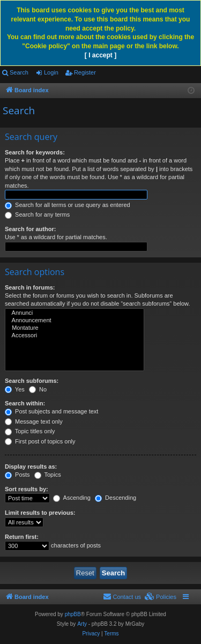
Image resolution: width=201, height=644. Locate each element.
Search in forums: (30, 287)
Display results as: (31, 467)
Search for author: (30, 229)
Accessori (75, 336)
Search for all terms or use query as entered (68, 205)
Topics (48, 475)
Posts (17, 475)
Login (51, 72)
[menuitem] (161, 597)
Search (19, 72)
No (38, 389)
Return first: (22, 537)
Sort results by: (27, 489)
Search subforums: (32, 381)
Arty (82, 624)
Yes (15, 389)
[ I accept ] (100, 55)
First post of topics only (40, 441)
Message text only (34, 421)
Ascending (72, 498)
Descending (116, 498)
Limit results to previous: (40, 513)
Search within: (25, 403)
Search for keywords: (35, 152)
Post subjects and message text (51, 411)
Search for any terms (37, 214)
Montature (75, 328)
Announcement (75, 321)
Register (85, 72)
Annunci (75, 313)
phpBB (73, 614)
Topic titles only (30, 431)
